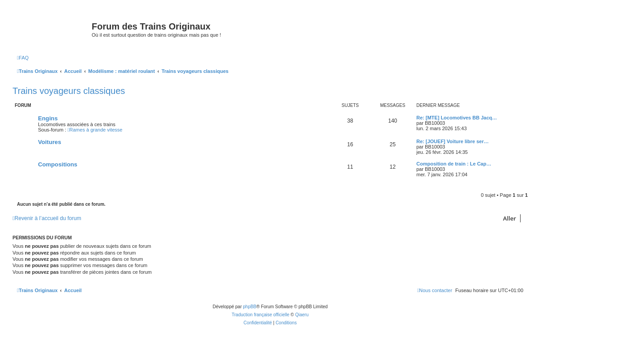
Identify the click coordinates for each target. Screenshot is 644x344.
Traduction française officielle (261, 315)
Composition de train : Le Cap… (454, 164)
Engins (48, 118)
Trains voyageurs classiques (69, 91)
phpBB (250, 307)
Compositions (58, 164)
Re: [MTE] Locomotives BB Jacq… (457, 118)
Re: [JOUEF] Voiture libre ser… (453, 141)
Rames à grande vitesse (95, 130)
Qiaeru (302, 315)
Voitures (50, 142)
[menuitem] (23, 58)
